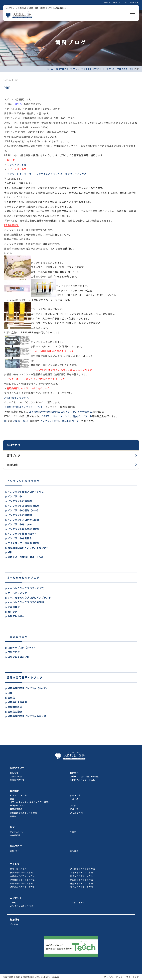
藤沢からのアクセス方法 (21, 872)
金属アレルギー (16, 616)
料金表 (73, 832)
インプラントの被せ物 (20, 515)
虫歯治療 (74, 799)
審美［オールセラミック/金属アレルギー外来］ (30, 800)
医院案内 (74, 773)
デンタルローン (17, 832)
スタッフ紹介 (16, 776)
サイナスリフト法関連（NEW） (25, 543)
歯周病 (11, 698)
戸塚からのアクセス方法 (21, 883)
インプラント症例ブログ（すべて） (27, 492)
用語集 (13, 816)
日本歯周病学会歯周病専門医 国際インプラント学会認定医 (60, 412)
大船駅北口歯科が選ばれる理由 (85, 776)
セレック (13, 612)
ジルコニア (14, 607)
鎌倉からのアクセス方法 (82, 876)
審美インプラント (82, 416)
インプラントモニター (20, 524)
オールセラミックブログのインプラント (29, 598)
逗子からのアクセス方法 (82, 887)
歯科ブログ (14, 455)
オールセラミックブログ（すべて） (27, 588)
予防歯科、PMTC (18, 805)
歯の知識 (12, 465)
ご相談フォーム (78, 902)
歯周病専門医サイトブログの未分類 (27, 716)
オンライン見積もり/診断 (22, 906)
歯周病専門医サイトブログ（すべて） (28, 688)
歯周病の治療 (15, 712)
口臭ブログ (14, 652)
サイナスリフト (61, 416)
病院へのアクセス (18, 869)
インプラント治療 (18, 795)
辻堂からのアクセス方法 (82, 883)
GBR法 (46, 416)
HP (6, 421)
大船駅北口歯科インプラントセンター (28, 548)
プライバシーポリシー (114, 977)
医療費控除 (15, 835)
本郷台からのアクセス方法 (22, 876)
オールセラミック (17, 593)
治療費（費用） (21, 421)
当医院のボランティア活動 (83, 780)
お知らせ (14, 773)
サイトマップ (132, 977)
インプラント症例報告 (20, 538)
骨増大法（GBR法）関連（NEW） (26, 557)
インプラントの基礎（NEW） (24, 510)
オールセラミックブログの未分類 (26, 602)
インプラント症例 (49, 421)
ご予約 (13, 902)
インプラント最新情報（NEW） (25, 529)
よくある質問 (76, 813)
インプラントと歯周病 (20, 501)
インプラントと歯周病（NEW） (25, 506)
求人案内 (14, 924)
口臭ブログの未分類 (19, 657)
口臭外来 (74, 809)
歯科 (10, 552)
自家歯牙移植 (16, 809)
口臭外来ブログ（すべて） (22, 647)
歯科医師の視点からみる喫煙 (23, 813)
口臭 (10, 693)
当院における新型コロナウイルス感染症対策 (121, 2)
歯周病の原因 (15, 707)
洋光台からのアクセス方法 (22, 887)
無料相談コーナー (71, 421)
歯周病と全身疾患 (17, 702)
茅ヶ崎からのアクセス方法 (83, 869)
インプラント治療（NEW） (22, 534)
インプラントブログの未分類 (23, 520)
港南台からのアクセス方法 (22, 880)
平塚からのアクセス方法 (82, 872)
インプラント (15, 496)
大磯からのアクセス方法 (82, 880)
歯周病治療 (75, 795)
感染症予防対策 (17, 780)
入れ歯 (73, 805)
